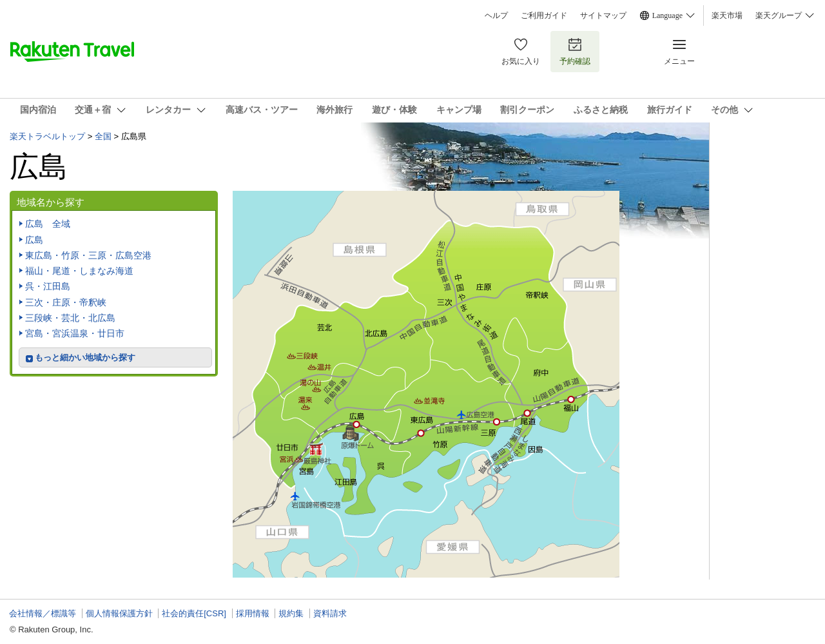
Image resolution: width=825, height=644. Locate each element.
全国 (103, 136)
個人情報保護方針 (119, 613)
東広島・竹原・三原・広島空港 (88, 255)
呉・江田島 (48, 286)
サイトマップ (603, 15)
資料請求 (330, 613)
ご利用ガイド (544, 15)
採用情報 (253, 613)
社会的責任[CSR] (194, 613)
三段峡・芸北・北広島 (70, 318)
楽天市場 (727, 15)
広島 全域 (48, 224)
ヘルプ (496, 15)
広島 (34, 240)
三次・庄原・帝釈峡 (66, 302)
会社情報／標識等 (43, 613)
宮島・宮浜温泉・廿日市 (75, 333)
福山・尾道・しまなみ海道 (79, 271)
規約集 (291, 613)
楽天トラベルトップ (47, 136)
